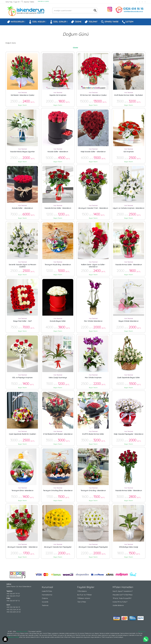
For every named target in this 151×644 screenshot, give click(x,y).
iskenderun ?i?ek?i (22, 631)
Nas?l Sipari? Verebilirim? (123, 591)
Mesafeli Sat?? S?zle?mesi (123, 595)
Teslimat (45, 605)
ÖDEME (76, 22)
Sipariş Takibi (28, 2)
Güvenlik (45, 602)
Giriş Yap (9, 2)
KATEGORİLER (16, 22)
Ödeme (45, 598)
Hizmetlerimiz (47, 595)
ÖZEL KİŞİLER (37, 22)
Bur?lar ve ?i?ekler (85, 595)
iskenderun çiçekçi (43, 1)
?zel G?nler (82, 602)
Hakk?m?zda (47, 591)
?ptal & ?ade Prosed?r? (122, 598)
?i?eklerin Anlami (84, 598)
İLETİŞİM (127, 22)
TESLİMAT (91, 22)
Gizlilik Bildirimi (118, 605)
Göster (76, 48)
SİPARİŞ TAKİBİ (109, 22)
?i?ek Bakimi (82, 591)
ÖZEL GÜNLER (58, 22)
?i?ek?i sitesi (142, 631)
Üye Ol (17, 2)
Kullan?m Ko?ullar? (120, 602)
